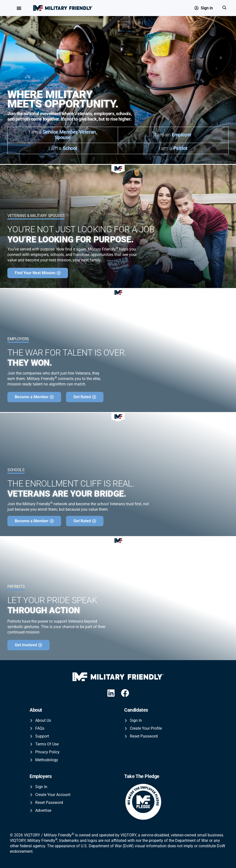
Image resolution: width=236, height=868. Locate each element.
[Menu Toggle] (19, 8)
